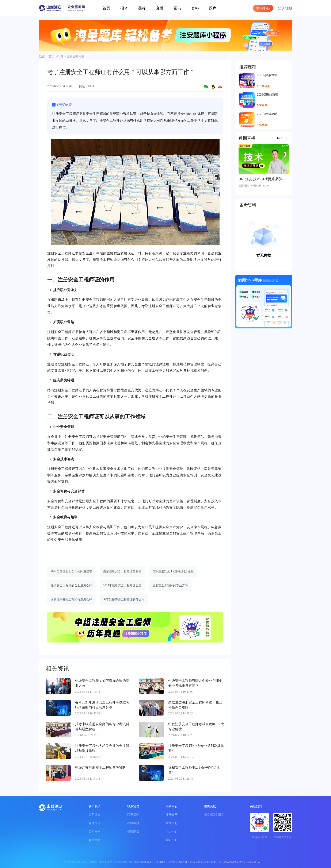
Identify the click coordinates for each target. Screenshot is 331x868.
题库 (213, 8)
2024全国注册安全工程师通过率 (71, 571)
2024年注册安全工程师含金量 (122, 585)
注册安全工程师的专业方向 (170, 585)
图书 (177, 8)
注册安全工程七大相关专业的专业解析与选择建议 (102, 748)
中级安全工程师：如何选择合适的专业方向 (102, 683)
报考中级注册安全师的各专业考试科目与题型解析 (102, 727)
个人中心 (172, 832)
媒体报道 (95, 823)
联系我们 (133, 815)
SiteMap (252, 862)
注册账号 (172, 815)
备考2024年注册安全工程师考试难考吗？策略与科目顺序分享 (102, 705)
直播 (160, 8)
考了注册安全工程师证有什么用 (124, 600)
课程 (142, 8)
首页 (106, 8)
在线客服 (133, 823)
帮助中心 (172, 823)
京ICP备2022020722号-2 (232, 862)
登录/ (282, 8)
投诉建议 (133, 832)
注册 (289, 8)
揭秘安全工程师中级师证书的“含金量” (194, 770)
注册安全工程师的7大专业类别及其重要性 (196, 748)
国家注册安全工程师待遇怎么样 (71, 600)
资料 (195, 8)
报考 (124, 8)
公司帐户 (95, 832)
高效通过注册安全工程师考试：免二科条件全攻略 (195, 705)
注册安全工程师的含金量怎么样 (71, 585)
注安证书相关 (75, 56)
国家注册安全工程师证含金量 (122, 571)
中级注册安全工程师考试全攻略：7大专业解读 (196, 727)
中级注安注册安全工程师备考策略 (100, 767)
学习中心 (263, 8)
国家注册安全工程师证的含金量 (173, 571)
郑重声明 (95, 840)
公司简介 (95, 815)
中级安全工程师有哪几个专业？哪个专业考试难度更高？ (195, 683)
